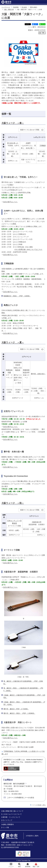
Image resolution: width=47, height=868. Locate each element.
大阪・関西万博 (9, 10)
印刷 (43, 33)
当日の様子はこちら (10, 202)
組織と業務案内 (8, 824)
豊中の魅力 (34, 7)
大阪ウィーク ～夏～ (13, 342)
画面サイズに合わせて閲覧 (30, 130)
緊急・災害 (36, 867)
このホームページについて (12, 814)
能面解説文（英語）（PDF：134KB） (17, 296)
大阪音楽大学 (37, 522)
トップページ (6, 7)
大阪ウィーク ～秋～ (13, 503)
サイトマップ (7, 820)
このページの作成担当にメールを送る (21, 798)
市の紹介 (24, 7)
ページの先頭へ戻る (39, 805)
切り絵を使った (13, 143)
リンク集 (6, 827)
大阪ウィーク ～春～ (13, 123)
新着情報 (28, 867)
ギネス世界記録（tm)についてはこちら (28, 249)
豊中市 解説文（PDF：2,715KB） (16, 709)
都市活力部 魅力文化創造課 (14, 784)
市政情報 (16, 7)
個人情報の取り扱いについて (13, 811)
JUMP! (28, 143)
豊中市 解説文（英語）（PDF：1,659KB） (19, 713)
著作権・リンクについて (11, 817)
